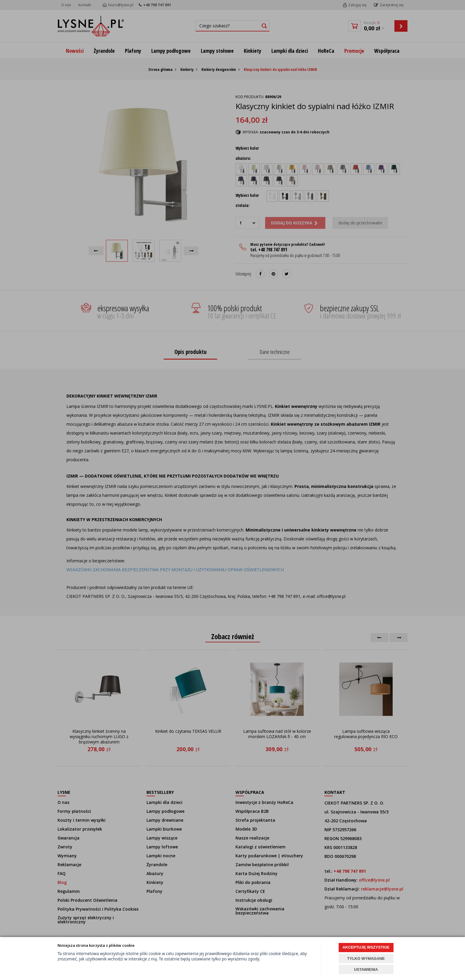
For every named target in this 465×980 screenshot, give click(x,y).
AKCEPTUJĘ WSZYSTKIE (366, 947)
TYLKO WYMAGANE (366, 959)
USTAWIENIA (366, 969)
